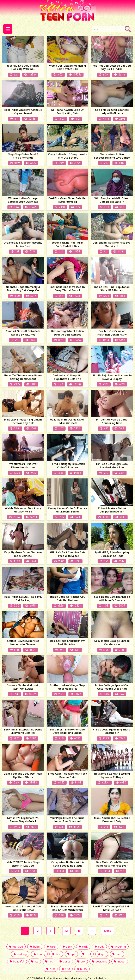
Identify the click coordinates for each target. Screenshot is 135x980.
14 (92, 931)
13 (79, 931)
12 (66, 931)
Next (108, 931)
